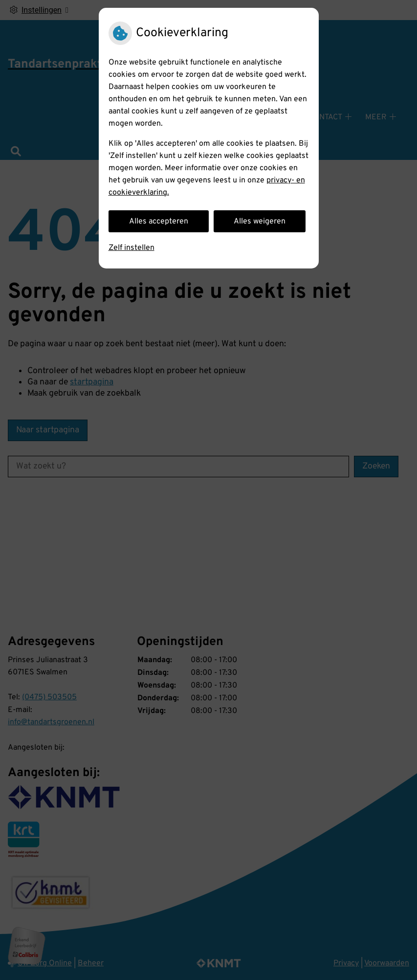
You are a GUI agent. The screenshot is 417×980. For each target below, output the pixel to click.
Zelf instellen (132, 248)
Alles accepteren (159, 222)
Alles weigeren (260, 222)
